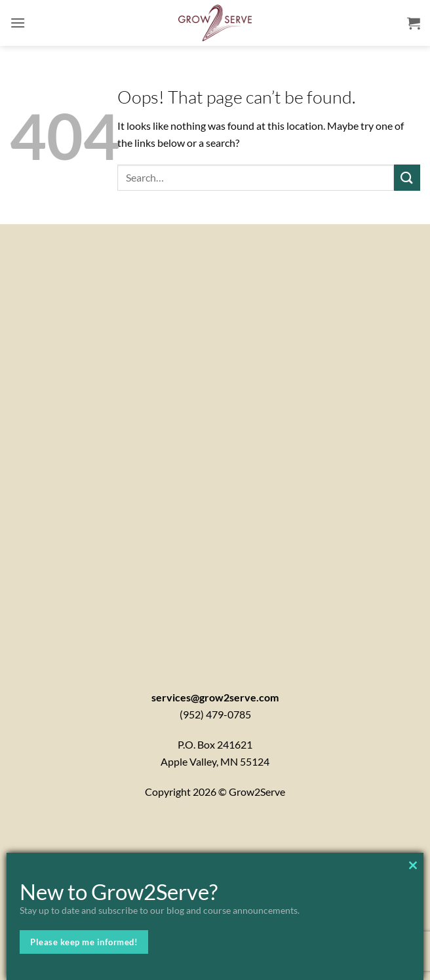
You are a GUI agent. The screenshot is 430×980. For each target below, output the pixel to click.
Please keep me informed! (84, 942)
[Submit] (407, 177)
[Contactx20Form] (215, 440)
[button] (18, 23)
